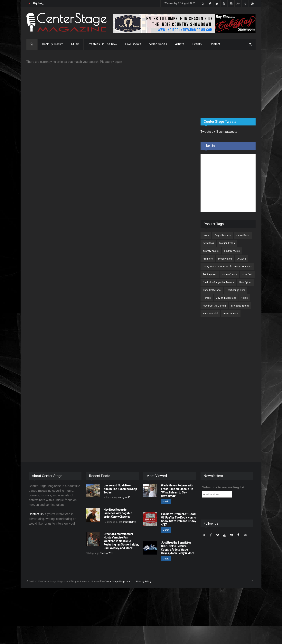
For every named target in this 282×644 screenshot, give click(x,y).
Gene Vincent (231, 314)
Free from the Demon (214, 306)
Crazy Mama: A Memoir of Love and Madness (227, 267)
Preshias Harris (127, 522)
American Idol (210, 314)
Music (75, 44)
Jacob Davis (243, 235)
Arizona (242, 259)
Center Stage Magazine (117, 582)
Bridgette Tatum (240, 306)
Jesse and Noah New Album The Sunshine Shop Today (63, 3)
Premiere (208, 259)
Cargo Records (223, 235)
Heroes (207, 298)
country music (211, 251)
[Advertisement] (230, 84)
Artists (180, 44)
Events (197, 44)
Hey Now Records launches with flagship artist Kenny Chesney (118, 513)
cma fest (247, 274)
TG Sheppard (210, 274)
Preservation (225, 259)
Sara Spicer (245, 282)
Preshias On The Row (102, 44)
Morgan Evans (227, 243)
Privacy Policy (144, 582)
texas (206, 235)
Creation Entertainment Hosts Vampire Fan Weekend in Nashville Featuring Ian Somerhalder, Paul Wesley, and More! (121, 541)
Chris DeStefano (212, 290)
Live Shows (133, 44)
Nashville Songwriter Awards (218, 282)
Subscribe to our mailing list (223, 487)
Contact (215, 44)
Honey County (229, 274)
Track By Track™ (52, 44)
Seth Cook (208, 243)
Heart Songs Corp (235, 290)
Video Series (158, 44)
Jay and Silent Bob (226, 298)
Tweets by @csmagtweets (219, 132)
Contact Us (36, 514)
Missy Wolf (124, 498)
